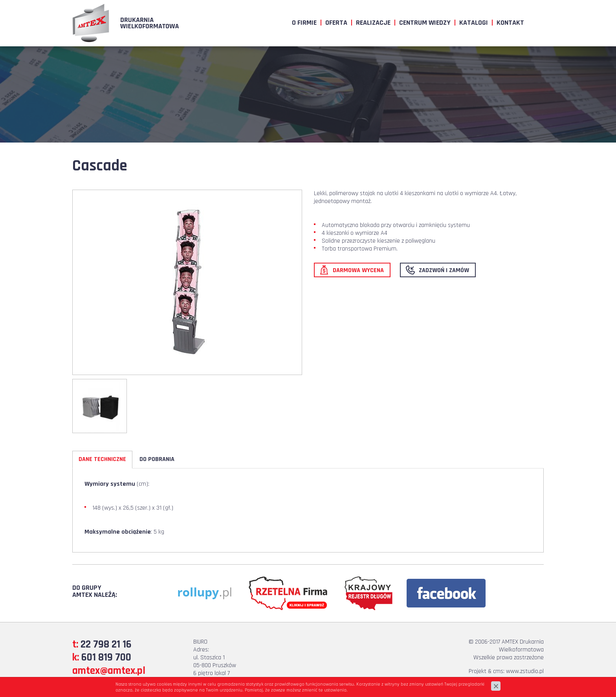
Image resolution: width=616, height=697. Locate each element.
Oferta (336, 23)
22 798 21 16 (106, 644)
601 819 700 (106, 657)
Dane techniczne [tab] (102, 459)
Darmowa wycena (358, 270)
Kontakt (510, 23)
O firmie (304, 23)
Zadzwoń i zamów (444, 270)
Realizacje (373, 23)
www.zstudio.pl (525, 671)
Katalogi (474, 23)
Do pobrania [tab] (157, 459)
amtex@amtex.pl (109, 671)
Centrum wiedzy (425, 23)
